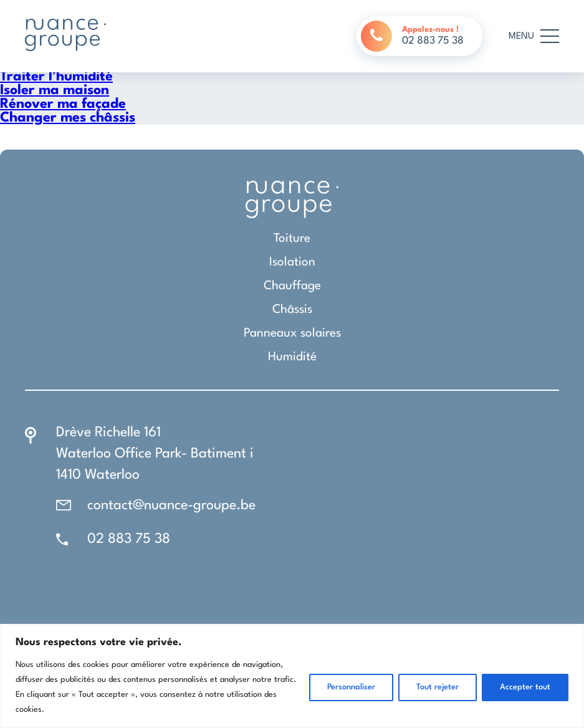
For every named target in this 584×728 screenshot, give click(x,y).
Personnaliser (351, 687)
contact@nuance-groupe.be (171, 505)
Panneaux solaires (292, 333)
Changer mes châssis (68, 118)
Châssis (292, 310)
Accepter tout (525, 687)
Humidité (292, 357)
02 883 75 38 (129, 539)
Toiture (292, 239)
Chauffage (292, 286)
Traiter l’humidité (56, 77)
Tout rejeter (438, 687)
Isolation (292, 262)
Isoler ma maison (55, 90)
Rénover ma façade (63, 104)
